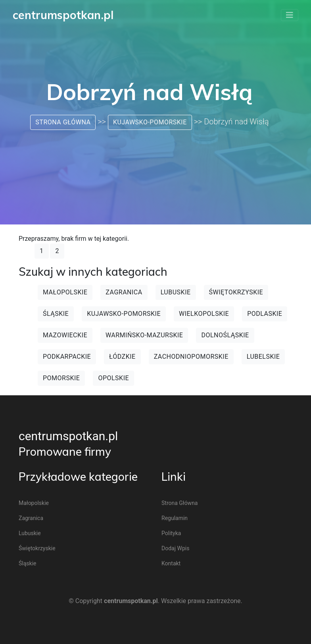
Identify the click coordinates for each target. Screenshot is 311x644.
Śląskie (56, 314)
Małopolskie (65, 292)
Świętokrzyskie (236, 292)
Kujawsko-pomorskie (150, 122)
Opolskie (113, 378)
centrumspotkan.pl (68, 436)
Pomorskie (61, 378)
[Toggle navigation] (290, 15)
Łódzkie (122, 357)
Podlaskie (265, 314)
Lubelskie (263, 357)
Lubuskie (176, 292)
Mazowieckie (65, 335)
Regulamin (175, 518)
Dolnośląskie (225, 335)
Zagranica (124, 292)
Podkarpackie (67, 357)
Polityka (171, 533)
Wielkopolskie (204, 314)
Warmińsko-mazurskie (144, 335)
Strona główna (63, 122)
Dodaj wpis (175, 548)
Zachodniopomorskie (191, 357)
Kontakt (171, 563)
